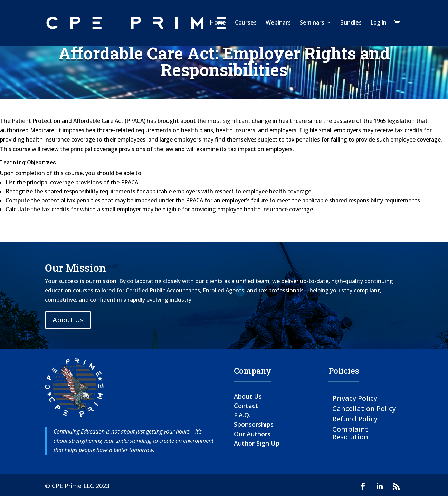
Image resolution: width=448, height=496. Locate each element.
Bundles (351, 24)
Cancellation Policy (364, 408)
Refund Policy (355, 419)
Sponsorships (254, 424)
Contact (246, 406)
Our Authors (252, 434)
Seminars (312, 24)
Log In (379, 24)
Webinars (278, 24)
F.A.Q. (242, 415)
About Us (68, 320)
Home (218, 24)
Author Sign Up (257, 443)
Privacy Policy (355, 398)
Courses (246, 24)
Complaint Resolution (350, 433)
